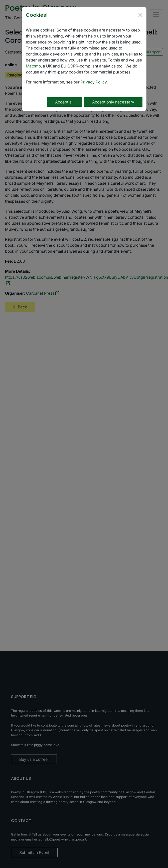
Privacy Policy (94, 82)
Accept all (64, 102)
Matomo (33, 66)
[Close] (140, 15)
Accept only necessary (113, 102)
